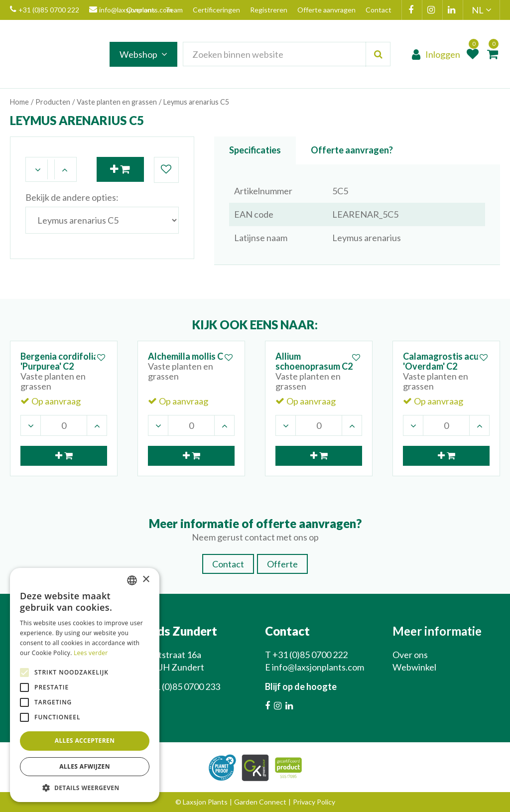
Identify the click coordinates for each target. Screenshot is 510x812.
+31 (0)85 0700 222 (45, 10)
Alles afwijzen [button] (85, 766)
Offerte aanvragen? (352, 150)
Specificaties (255, 150)
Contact (228, 564)
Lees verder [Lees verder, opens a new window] (91, 653)
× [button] (146, 580)
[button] (85, 787)
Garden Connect (260, 802)
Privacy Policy (314, 802)
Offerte (282, 564)
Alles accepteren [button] (85, 741)
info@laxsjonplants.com (318, 667)
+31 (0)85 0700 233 (183, 686)
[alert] (85, 685)
